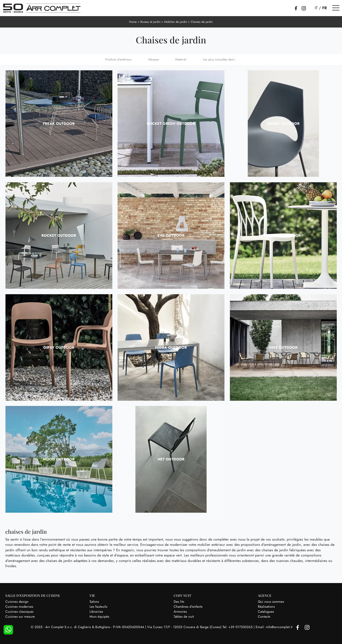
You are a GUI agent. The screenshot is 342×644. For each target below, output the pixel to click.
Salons (94, 602)
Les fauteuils (98, 607)
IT (316, 8)
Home (133, 22)
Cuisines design (17, 602)
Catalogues (266, 612)
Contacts (264, 617)
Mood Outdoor (59, 459)
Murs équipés (99, 617)
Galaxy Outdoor (283, 236)
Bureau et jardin (150, 22)
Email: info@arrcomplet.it (275, 627)
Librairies (96, 612)
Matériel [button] (181, 59)
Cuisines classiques (20, 612)
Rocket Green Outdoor (171, 124)
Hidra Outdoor (171, 347)
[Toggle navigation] (336, 8)
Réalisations (266, 607)
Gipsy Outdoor (59, 347)
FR (325, 8)
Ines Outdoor (283, 347)
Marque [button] (154, 59)
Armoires (180, 612)
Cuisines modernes (19, 607)
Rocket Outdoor (59, 236)
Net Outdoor (171, 459)
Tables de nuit (184, 617)
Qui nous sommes (271, 602)
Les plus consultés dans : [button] (220, 59)
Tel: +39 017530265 (238, 627)
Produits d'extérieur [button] (119, 59)
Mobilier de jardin (176, 22)
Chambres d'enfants (188, 607)
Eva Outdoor (171, 236)
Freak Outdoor (59, 124)
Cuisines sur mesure (20, 617)
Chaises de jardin (202, 22)
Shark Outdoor (283, 124)
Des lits (179, 602)
